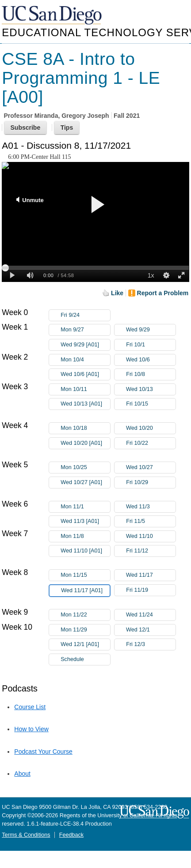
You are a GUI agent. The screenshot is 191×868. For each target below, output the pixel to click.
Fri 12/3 (151, 644)
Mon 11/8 (85, 536)
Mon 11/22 (85, 615)
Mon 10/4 (85, 360)
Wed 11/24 (151, 615)
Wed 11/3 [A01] (85, 521)
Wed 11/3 (151, 507)
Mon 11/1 (85, 507)
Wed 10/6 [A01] (85, 374)
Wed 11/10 (151, 536)
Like (117, 293)
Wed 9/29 (151, 330)
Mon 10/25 (85, 468)
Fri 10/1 (151, 345)
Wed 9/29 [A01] (85, 345)
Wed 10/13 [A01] (85, 405)
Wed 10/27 (151, 468)
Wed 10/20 (151, 428)
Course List (30, 707)
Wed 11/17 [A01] (85, 592)
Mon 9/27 (85, 330)
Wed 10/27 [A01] (85, 484)
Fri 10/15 (151, 404)
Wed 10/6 (151, 360)
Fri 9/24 (85, 315)
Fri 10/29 (151, 483)
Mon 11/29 (85, 630)
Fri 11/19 (151, 590)
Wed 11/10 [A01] (85, 552)
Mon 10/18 (85, 428)
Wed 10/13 (151, 389)
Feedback (71, 835)
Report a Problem (163, 293)
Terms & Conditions (26, 835)
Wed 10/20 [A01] (85, 445)
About (22, 774)
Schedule (72, 659)
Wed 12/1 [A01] (85, 644)
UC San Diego (53, 16)
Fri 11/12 (151, 551)
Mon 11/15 (85, 575)
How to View (31, 729)
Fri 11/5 (151, 521)
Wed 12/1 (151, 630)
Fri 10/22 (151, 443)
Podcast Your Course (43, 752)
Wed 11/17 (151, 575)
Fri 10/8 (151, 374)
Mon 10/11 (85, 389)
